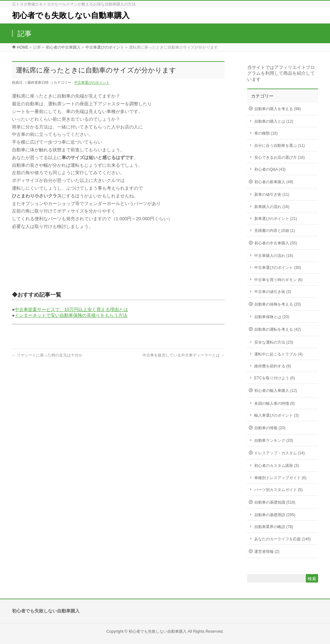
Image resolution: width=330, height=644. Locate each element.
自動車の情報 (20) (270, 428)
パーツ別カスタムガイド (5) (278, 490)
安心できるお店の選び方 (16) (280, 157)
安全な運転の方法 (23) (274, 342)
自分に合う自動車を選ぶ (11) (280, 146)
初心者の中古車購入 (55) (276, 243)
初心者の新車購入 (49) (274, 182)
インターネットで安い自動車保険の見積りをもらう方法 (71, 315)
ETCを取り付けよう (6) (275, 378)
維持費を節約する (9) (273, 366)
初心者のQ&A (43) (270, 169)
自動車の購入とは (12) (274, 121)
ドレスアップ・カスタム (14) (280, 453)
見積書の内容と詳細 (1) (275, 231)
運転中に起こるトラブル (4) (278, 354)
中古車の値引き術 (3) (273, 292)
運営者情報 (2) (267, 552)
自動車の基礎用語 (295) (275, 515)
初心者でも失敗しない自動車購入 (71, 15)
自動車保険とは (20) (272, 317)
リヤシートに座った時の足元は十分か (47, 355)
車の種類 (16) (266, 133)
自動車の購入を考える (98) (278, 109)
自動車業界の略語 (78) (274, 527)
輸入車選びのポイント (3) (277, 415)
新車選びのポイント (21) (276, 219)
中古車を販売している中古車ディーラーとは (184, 355)
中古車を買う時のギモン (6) (278, 280)
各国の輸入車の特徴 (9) (275, 403)
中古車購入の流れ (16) (274, 256)
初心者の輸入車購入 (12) (276, 391)
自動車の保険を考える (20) (278, 304)
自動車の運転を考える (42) (278, 329)
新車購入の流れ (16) (272, 207)
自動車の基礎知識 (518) (275, 502)
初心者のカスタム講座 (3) (277, 466)
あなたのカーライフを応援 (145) (282, 539)
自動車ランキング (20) (274, 440)
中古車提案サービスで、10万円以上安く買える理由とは (71, 309)
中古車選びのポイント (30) (278, 268)
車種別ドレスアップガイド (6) (280, 478)
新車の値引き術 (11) (272, 194)
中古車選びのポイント (92, 82)
